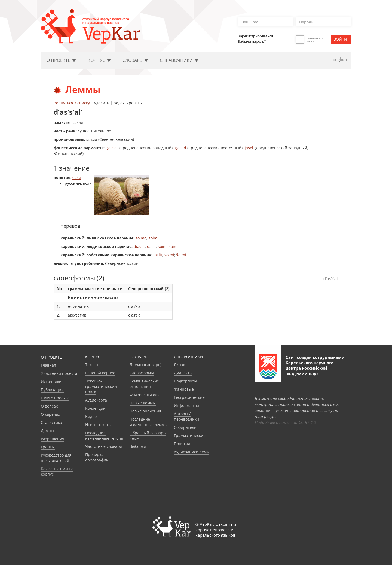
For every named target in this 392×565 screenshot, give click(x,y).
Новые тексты (98, 425)
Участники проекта (59, 373)
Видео (91, 416)
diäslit (139, 246)
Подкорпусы (185, 381)
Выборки (138, 446)
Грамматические (190, 435)
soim (162, 246)
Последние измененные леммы (148, 422)
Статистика (51, 422)
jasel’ (249, 148)
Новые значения (145, 411)
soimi (154, 238)
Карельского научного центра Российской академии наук (310, 368)
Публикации (52, 390)
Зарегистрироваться (255, 36)
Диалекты (183, 373)
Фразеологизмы (145, 395)
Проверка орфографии (97, 457)
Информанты (186, 405)
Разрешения (53, 439)
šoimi (181, 255)
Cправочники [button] (179, 60)
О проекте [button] (61, 60)
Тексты (92, 365)
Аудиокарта (96, 400)
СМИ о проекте (55, 398)
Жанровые (184, 389)
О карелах (50, 414)
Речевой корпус (100, 373)
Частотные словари (104, 446)
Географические (189, 397)
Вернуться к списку (72, 103)
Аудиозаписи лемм (192, 452)
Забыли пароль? (252, 41)
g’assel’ (112, 148)
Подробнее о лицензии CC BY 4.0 (285, 422)
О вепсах (49, 406)
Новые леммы (143, 403)
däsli (151, 246)
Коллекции (95, 408)
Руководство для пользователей (56, 458)
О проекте (51, 357)
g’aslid (180, 148)
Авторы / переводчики (186, 416)
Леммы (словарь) (146, 365)
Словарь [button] (135, 60)
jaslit (158, 255)
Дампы (47, 431)
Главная (48, 365)
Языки (180, 365)
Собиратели (185, 427)
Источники (51, 382)
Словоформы (142, 373)
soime (141, 238)
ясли (77, 177)
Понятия (182, 444)
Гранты (48, 447)
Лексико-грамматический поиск (101, 386)
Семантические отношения (144, 384)
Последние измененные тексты (104, 435)
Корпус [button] (99, 60)
